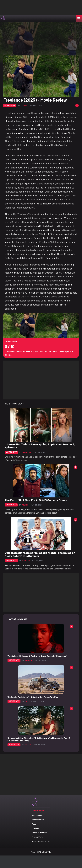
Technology (37, 815)
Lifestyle (36, 828)
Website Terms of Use (41, 841)
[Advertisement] (28, 7)
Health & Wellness (40, 833)
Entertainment (38, 820)
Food (34, 824)
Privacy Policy (38, 837)
